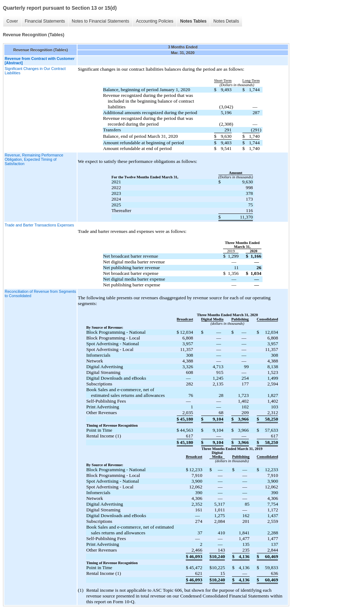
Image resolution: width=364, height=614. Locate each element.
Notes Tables (193, 21)
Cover (12, 21)
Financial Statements (45, 21)
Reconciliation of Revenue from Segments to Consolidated (40, 294)
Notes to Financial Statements (100, 21)
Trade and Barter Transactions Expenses (39, 225)
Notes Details (226, 21)
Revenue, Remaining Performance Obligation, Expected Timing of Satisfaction (34, 159)
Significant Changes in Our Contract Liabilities (35, 71)
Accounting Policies (155, 21)
